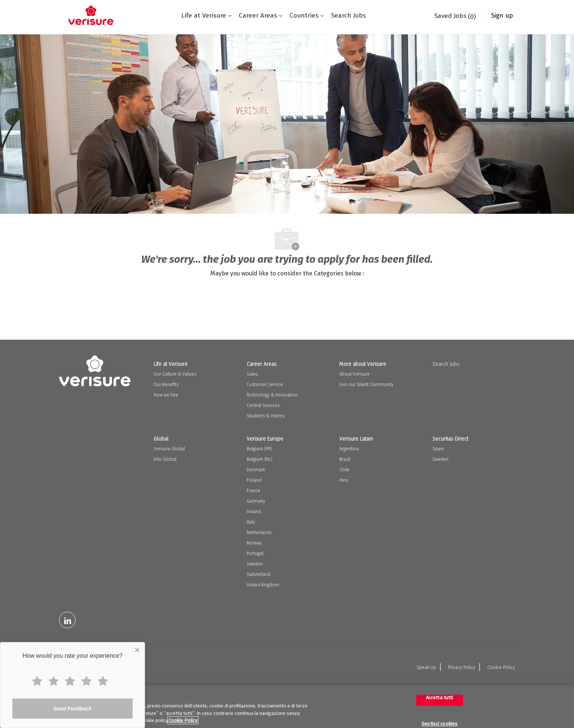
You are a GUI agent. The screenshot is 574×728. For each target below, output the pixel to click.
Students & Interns (266, 416)
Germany (256, 501)
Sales (252, 374)
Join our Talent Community (366, 385)
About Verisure (354, 374)
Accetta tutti (440, 698)
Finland (254, 480)
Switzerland (258, 574)
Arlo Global (165, 459)
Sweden (255, 564)
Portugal (255, 553)
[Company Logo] (91, 15)
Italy (251, 522)
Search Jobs (348, 16)
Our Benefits (166, 385)
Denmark (256, 470)
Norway (254, 543)
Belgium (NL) (260, 459)
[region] (287, 707)
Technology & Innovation (272, 395)
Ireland (254, 512)
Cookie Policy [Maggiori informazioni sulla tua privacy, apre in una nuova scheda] (183, 720)
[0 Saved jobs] (451, 15)
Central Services (263, 405)
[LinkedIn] (67, 620)
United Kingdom (263, 585)
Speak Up (426, 667)
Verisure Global (169, 449)
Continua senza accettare (544, 705)
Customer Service (265, 385)
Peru (344, 480)
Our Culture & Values (175, 374)
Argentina (349, 449)
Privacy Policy (462, 667)
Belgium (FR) (259, 449)
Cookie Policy (501, 667)
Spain (438, 449)
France (254, 491)
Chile (344, 470)
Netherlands (259, 533)
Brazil (345, 459)
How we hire (166, 395)
